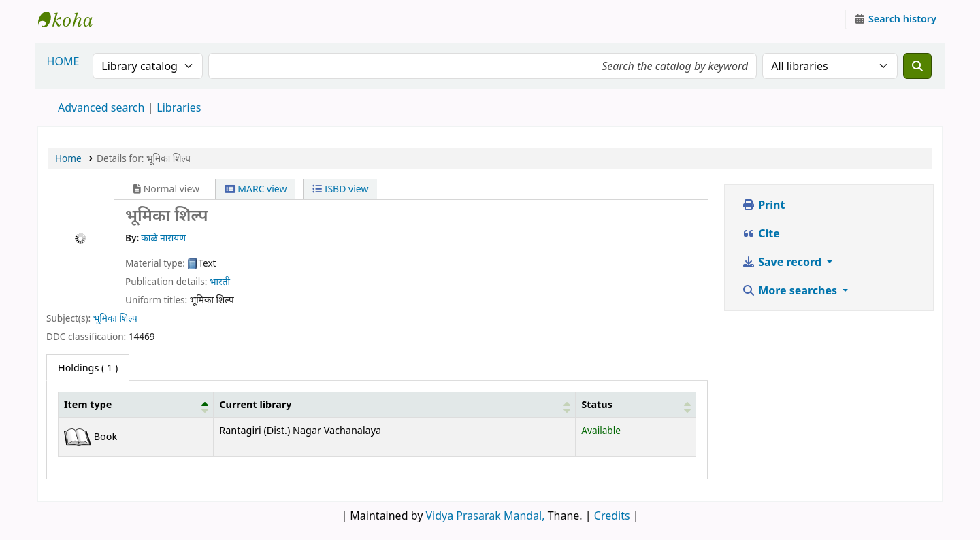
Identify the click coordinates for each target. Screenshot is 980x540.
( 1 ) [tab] (88, 368)
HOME (63, 61)
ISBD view (340, 189)
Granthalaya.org (72, 19)
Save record (783, 262)
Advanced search (101, 107)
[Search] (917, 66)
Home (68, 158)
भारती (220, 281)
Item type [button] (88, 404)
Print (763, 205)
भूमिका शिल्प (115, 318)
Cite (761, 233)
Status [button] (597, 404)
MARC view (256, 189)
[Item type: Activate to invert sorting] (136, 405)
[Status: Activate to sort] (636, 405)
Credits (612, 516)
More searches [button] (791, 290)
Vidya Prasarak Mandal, (486, 516)
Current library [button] (255, 404)
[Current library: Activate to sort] (395, 405)
